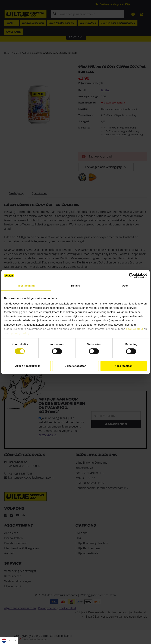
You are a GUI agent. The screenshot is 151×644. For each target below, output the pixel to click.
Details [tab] (75, 286)
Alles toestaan (124, 366)
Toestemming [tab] (26, 286)
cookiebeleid (135, 329)
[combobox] (9, 641)
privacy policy (20, 333)
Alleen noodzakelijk (27, 366)
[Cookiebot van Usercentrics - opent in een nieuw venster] (132, 275)
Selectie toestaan (76, 366)
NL (6, 641)
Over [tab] (125, 286)
